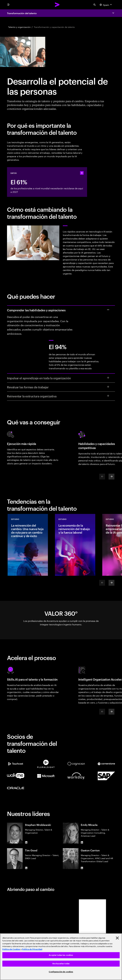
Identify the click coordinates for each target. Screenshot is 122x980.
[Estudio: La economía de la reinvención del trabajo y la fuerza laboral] (75, 545)
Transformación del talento (22, 13)
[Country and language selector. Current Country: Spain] (106, 5)
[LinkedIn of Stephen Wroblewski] (26, 842)
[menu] (8, 5)
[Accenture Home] (57, 5)
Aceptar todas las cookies (61, 955)
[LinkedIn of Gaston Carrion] (82, 868)
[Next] (111, 477)
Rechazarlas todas (61, 964)
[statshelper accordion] (82, 173)
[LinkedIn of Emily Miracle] (82, 842)
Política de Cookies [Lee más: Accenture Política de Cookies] (11, 949)
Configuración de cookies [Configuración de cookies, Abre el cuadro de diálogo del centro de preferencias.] (61, 972)
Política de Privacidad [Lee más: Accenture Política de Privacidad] (32, 949)
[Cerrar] (117, 938)
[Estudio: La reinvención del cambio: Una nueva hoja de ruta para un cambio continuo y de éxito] (28, 545)
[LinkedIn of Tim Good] (26, 868)
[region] (61, 957)
